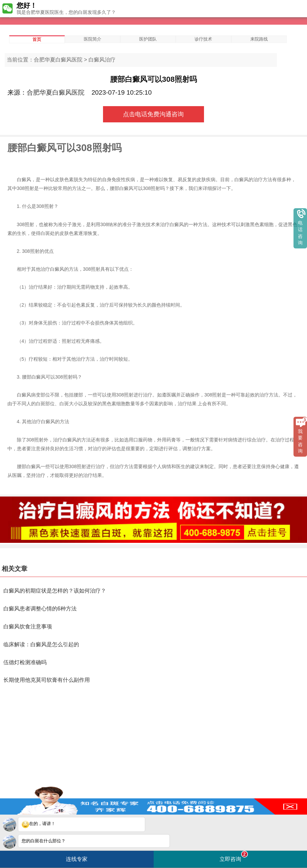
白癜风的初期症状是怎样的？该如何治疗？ (55, 591)
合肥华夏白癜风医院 (58, 60)
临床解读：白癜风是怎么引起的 (41, 644)
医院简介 (93, 39)
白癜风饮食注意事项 (28, 626)
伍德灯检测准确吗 (25, 662)
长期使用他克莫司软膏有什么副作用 (47, 680)
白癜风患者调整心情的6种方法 (40, 609)
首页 (37, 39)
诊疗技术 (203, 39)
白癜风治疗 (102, 60)
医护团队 (148, 39)
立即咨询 (234, 856)
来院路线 (259, 39)
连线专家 (77, 859)
